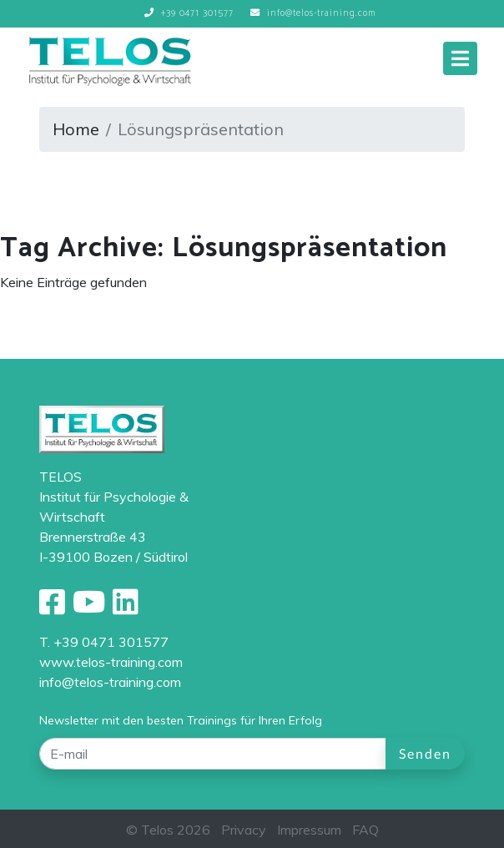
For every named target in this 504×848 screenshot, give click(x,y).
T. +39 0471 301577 (104, 642)
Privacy (244, 830)
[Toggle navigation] (460, 58)
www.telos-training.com (111, 662)
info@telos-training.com (110, 682)
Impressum (309, 830)
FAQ (365, 830)
